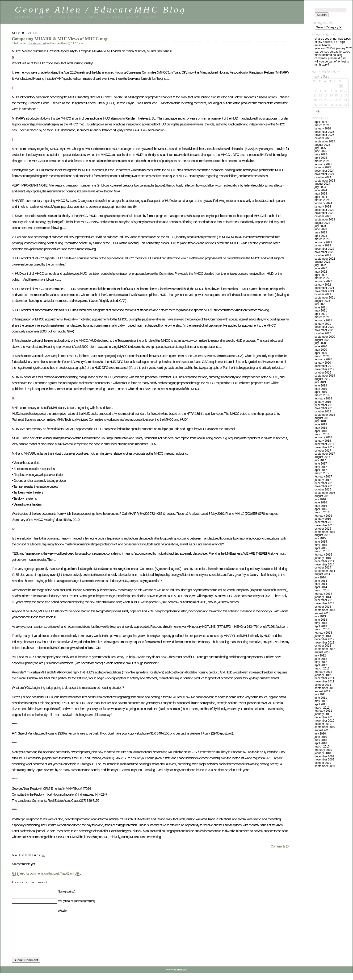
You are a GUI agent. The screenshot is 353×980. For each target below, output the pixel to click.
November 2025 (324, 135)
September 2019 (325, 376)
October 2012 (323, 646)
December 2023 (324, 210)
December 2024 (324, 171)
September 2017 (325, 454)
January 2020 (323, 363)
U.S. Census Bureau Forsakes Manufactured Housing (332, 53)
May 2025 (321, 154)
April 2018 (321, 431)
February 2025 (323, 164)
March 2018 (322, 434)
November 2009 (324, 760)
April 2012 (321, 665)
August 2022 (322, 262)
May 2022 (321, 272)
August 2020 (322, 340)
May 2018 (321, 428)
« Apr (317, 110)
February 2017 (323, 477)
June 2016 (321, 502)
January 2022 (323, 285)
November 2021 (324, 291)
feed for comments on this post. (36, 873)
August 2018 (322, 418)
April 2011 (321, 704)
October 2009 (323, 763)
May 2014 (321, 584)
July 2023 (320, 226)
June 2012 (321, 659)
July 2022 (320, 265)
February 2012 (323, 672)
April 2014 (321, 587)
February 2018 (323, 437)
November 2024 (324, 174)
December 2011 (324, 678)
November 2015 (324, 525)
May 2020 (321, 350)
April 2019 (321, 392)
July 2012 (320, 656)
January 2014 (323, 597)
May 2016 (321, 506)
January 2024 (323, 207)
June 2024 (321, 190)
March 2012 (322, 669)
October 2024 (323, 177)
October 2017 (323, 451)
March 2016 (322, 512)
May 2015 (321, 545)
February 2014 (323, 594)
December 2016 (324, 483)
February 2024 (323, 203)
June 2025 (321, 151)
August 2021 (322, 301)
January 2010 (323, 753)
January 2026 (323, 129)
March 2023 (322, 239)
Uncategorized (37, 43)
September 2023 (325, 220)
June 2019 (321, 386)
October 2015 (323, 529)
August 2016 (322, 496)
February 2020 (323, 359)
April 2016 (321, 509)
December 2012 (324, 639)
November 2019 (324, 369)
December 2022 (324, 249)
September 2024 (325, 181)
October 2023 (323, 216)
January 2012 (323, 675)
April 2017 (321, 470)
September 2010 (325, 727)
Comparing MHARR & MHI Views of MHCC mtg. (60, 39)
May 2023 (321, 233)
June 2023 (321, 229)
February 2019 (323, 399)
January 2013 (323, 636)
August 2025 (322, 145)
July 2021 (320, 304)
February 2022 (323, 281)
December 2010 (324, 717)
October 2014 (323, 568)
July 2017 (320, 460)
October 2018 (323, 411)
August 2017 (322, 457)
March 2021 (322, 317)
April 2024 (321, 197)
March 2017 (322, 473)
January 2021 (323, 324)
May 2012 (321, 662)
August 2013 (322, 613)
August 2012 (322, 652)
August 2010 (322, 730)
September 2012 (325, 649)
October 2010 (323, 724)
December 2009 (324, 756)
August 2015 (322, 535)
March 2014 (322, 590)
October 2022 (323, 255)
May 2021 (321, 311)
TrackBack (71, 873)
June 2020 (321, 346)
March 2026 (322, 125)
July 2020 (320, 343)
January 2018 (323, 441)
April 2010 (321, 743)
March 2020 (322, 356)
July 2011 (320, 694)
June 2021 (321, 307)
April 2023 (321, 236)
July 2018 (320, 421)
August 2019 (322, 379)
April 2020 (321, 353)
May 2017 (321, 467)
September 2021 (325, 298)
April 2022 (321, 275)
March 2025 (322, 161)
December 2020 (324, 327)
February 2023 (323, 242)
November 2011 (324, 681)
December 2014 (324, 561)
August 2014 (322, 574)
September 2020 (325, 337)
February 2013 (323, 633)
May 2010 (321, 740)
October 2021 (323, 294)
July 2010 (320, 734)
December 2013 (324, 600)
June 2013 (321, 620)
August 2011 (322, 691)
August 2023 (322, 223)
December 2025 (324, 132)
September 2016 (325, 493)
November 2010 (324, 721)
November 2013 (324, 603)
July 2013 (320, 616)
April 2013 (321, 626)
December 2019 (324, 366)
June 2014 (321, 581)
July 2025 (320, 148)
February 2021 (323, 320)
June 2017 (321, 464)
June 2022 (321, 268)
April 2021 (321, 314)
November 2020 (324, 330)
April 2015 (321, 548)
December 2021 (324, 288)
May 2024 (321, 194)
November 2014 (324, 565)
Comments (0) (280, 846)
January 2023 (323, 245)
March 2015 (322, 551)
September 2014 (325, 571)
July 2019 (320, 382)
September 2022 (325, 259)
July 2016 (320, 499)
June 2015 (321, 542)
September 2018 (325, 415)
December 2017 (324, 444)
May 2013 (321, 623)
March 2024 (322, 200)
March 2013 (322, 629)
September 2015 (325, 532)
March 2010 (322, 747)
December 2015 (324, 522)
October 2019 (323, 373)
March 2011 (322, 708)
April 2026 (321, 122)
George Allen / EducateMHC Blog (101, 10)
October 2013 (323, 607)
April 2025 (321, 158)
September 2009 (325, 766)
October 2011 (323, 685)
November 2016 (324, 486)
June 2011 (321, 698)
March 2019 (322, 395)
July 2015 (320, 538)
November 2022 (324, 252)
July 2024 (320, 187)
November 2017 (324, 447)
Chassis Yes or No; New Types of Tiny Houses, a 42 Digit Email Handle (333, 42)
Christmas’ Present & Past (330, 58)
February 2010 (323, 750)
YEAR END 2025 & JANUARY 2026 (334, 48)
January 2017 (323, 480)
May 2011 (321, 701)
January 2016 (323, 519)
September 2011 (325, 688)
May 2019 (321, 389)
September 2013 (325, 610)
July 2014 (320, 577)
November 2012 (324, 643)
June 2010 (321, 737)
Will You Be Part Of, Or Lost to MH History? (332, 63)
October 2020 (323, 333)
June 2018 (321, 424)
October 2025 (323, 138)
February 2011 (323, 711)
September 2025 (325, 141)
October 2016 (323, 490)
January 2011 (323, 714)
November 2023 (324, 213)
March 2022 (322, 278)
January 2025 (323, 167)
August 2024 (322, 184)
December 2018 (324, 405)
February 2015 (323, 555)
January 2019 (323, 402)
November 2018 (324, 408)
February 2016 (323, 516)
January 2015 (323, 558)
